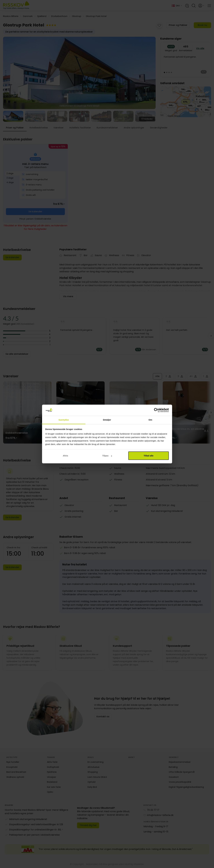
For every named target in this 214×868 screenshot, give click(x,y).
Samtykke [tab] (64, 420)
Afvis (66, 456)
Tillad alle (149, 456)
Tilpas (107, 456)
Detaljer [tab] (107, 420)
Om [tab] (150, 420)
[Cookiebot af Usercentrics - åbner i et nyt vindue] (156, 410)
